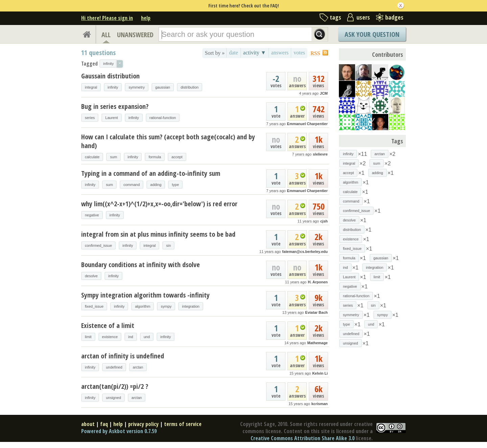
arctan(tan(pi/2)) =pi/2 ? (115, 386)
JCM (324, 93)
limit (88, 337)
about (88, 424)
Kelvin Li (320, 373)
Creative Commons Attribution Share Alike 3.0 (303, 438)
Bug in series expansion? (115, 106)
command (132, 185)
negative (92, 215)
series (90, 118)
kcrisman (320, 404)
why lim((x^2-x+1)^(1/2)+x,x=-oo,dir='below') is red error (159, 204)
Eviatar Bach (316, 312)
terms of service (183, 424)
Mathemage (317, 343)
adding (156, 185)
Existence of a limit (108, 325)
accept (177, 157)
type (175, 185)
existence (110, 337)
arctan (138, 367)
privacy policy (143, 424)
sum (113, 157)
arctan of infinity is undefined (123, 356)
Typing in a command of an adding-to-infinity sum (151, 173)
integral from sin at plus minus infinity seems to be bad (158, 234)
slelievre (320, 154)
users (363, 17)
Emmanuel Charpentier (307, 124)
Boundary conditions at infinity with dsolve (141, 265)
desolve (91, 276)
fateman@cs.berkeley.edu (305, 252)
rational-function (163, 118)
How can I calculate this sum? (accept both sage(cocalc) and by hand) (168, 141)
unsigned (113, 398)
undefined (114, 367)
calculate (92, 157)
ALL (106, 35)
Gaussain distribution (110, 76)
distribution (190, 87)
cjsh (324, 221)
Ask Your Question (372, 34)
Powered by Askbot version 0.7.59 (119, 431)
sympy (166, 306)
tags (335, 17)
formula (155, 157)
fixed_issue (94, 306)
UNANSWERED (135, 35)
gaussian (163, 87)
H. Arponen (318, 282)
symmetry (137, 87)
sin (168, 245)
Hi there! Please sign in (107, 18)
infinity (113, 87)
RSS (315, 53)
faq (104, 424)
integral (91, 87)
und (147, 337)
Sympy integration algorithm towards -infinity (145, 295)
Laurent (111, 118)
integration (191, 306)
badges (394, 17)
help (146, 18)
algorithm (143, 306)
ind (131, 337)
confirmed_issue (98, 245)
